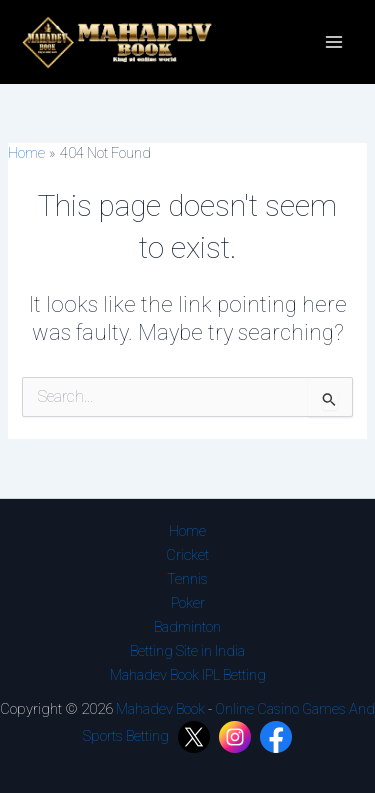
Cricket (187, 555)
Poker (188, 603)
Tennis (187, 579)
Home (187, 531)
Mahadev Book (160, 709)
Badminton (187, 627)
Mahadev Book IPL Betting (188, 675)
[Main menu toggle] (334, 42)
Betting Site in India (187, 651)
